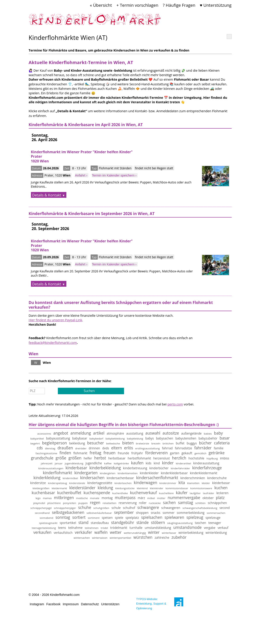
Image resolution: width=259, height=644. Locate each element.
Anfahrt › (81, 175)
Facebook (53, 604)
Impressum (71, 604)
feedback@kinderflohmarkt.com (53, 343)
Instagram (37, 604)
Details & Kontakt (47, 195)
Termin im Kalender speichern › (114, 175)
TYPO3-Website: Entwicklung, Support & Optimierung (151, 604)
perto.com (175, 404)
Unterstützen (110, 604)
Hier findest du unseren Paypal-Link (55, 320)
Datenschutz (90, 604)
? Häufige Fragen (179, 5)
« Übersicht (101, 5)
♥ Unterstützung (216, 5)
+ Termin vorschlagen (137, 5)
